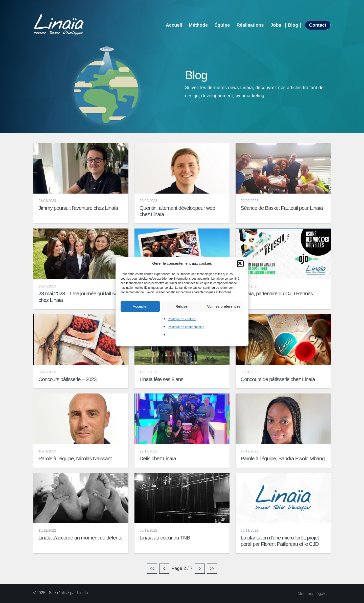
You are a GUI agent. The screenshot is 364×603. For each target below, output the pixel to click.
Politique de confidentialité (186, 327)
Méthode (198, 25)
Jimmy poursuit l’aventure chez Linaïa (78, 208)
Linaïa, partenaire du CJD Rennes (277, 293)
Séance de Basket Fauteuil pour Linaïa (282, 208)
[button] (240, 263)
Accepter (140, 306)
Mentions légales (313, 594)
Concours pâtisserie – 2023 (67, 379)
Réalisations (250, 25)
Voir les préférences (224, 306)
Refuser (182, 306)
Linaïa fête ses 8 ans (161, 379)
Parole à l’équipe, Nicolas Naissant (75, 458)
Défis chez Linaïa (158, 458)
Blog (293, 25)
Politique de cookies (182, 319)
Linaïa (83, 593)
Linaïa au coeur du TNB (165, 538)
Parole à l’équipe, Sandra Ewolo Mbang (283, 458)
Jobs (276, 25)
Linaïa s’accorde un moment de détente (80, 538)
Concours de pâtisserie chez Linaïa (278, 379)
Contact (318, 25)
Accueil (174, 25)
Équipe (222, 25)
